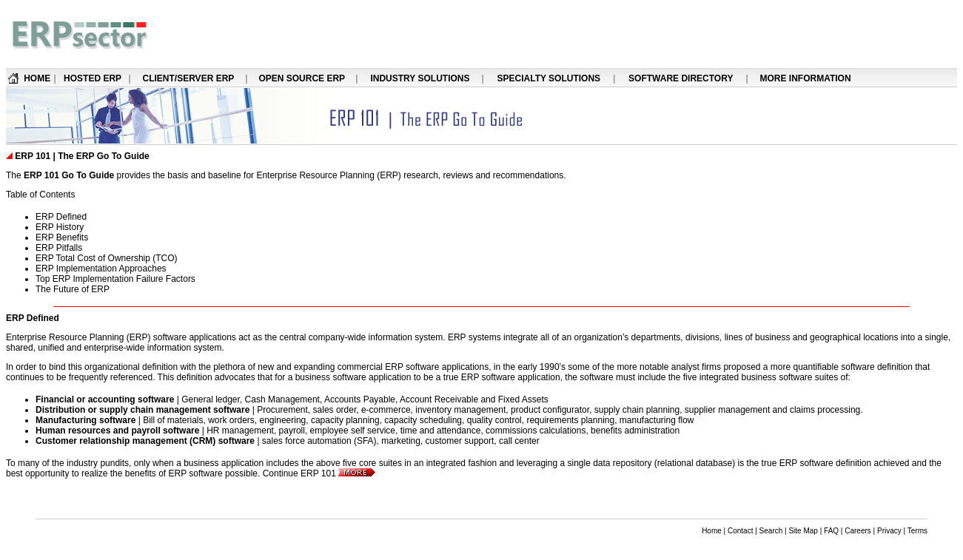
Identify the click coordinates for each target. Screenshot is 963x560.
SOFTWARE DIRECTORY (681, 78)
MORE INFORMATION (805, 78)
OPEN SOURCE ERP (302, 78)
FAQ (831, 531)
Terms (917, 531)
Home (712, 531)
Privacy (889, 531)
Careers (858, 531)
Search (771, 531)
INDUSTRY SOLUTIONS (420, 78)
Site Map (803, 531)
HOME (37, 78)
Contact (740, 531)
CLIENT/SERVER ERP (189, 78)
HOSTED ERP (93, 78)
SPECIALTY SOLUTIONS (549, 78)
